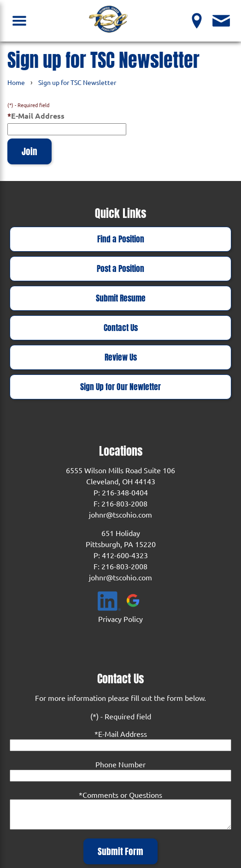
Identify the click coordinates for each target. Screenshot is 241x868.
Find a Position (121, 239)
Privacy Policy (120, 619)
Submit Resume (121, 298)
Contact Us (121, 328)
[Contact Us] (221, 21)
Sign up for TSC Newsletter (77, 82)
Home (16, 82)
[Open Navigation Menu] (20, 21)
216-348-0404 (125, 492)
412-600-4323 (125, 555)
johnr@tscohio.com (120, 514)
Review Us (121, 357)
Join (29, 151)
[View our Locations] (197, 21)
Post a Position (120, 269)
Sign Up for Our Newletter (120, 387)
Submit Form (120, 851)
